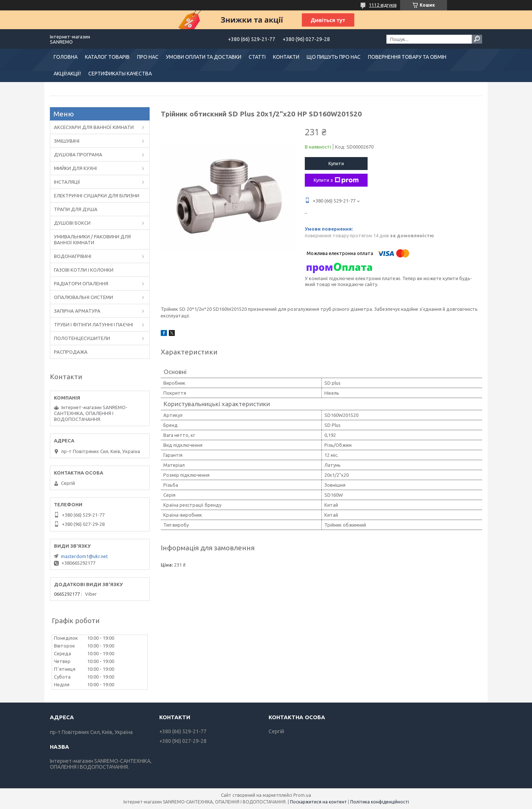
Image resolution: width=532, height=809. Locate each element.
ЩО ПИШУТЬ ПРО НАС (334, 57)
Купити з (336, 180)
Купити (336, 163)
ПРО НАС (148, 57)
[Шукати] (477, 39)
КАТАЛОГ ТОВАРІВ (107, 57)
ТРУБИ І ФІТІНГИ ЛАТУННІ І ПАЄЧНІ (93, 324)
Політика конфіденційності (380, 802)
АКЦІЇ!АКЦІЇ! (67, 74)
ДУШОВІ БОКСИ (72, 223)
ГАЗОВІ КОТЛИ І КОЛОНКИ (84, 270)
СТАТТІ (257, 57)
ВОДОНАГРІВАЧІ (73, 256)
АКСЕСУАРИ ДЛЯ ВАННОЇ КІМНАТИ (94, 127)
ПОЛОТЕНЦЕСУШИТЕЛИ (82, 338)
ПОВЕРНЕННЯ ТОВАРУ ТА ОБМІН (407, 57)
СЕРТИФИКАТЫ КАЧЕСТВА (120, 74)
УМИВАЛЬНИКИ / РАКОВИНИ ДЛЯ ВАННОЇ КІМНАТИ (92, 239)
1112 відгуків (383, 5)
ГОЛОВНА (66, 57)
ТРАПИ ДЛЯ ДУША (76, 209)
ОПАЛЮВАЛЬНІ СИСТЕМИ (83, 297)
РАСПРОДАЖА (71, 352)
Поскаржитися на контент (318, 802)
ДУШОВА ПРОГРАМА (78, 154)
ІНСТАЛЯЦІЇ (67, 182)
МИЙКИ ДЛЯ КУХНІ (75, 168)
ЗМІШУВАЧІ (67, 141)
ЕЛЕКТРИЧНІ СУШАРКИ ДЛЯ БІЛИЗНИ (97, 196)
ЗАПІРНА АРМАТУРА (77, 311)
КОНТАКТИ (286, 57)
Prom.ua (302, 795)
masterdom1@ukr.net (84, 556)
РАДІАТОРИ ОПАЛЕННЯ (81, 283)
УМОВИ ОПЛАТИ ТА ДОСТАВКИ (204, 57)
